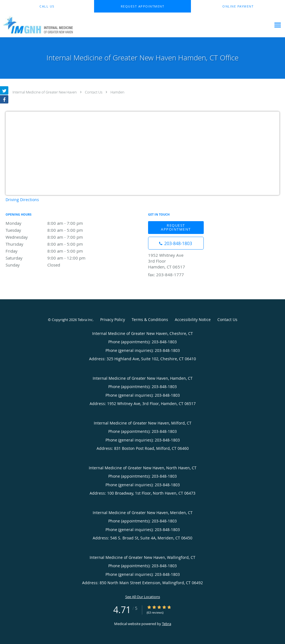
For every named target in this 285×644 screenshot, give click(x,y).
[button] (142, 6)
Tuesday (54, 230)
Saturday (54, 258)
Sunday (54, 265)
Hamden (117, 92)
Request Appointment (176, 227)
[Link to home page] (37, 25)
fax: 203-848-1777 (166, 275)
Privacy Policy (113, 319)
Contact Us (94, 92)
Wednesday (54, 237)
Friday (54, 251)
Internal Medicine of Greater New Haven (45, 92)
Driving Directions (22, 200)
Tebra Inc (85, 320)
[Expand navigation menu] (278, 25)
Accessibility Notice (193, 319)
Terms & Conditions (150, 319)
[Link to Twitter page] (4, 90)
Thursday (54, 244)
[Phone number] (176, 243)
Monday (54, 223)
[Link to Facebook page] (4, 99)
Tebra (167, 624)
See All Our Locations (143, 597)
